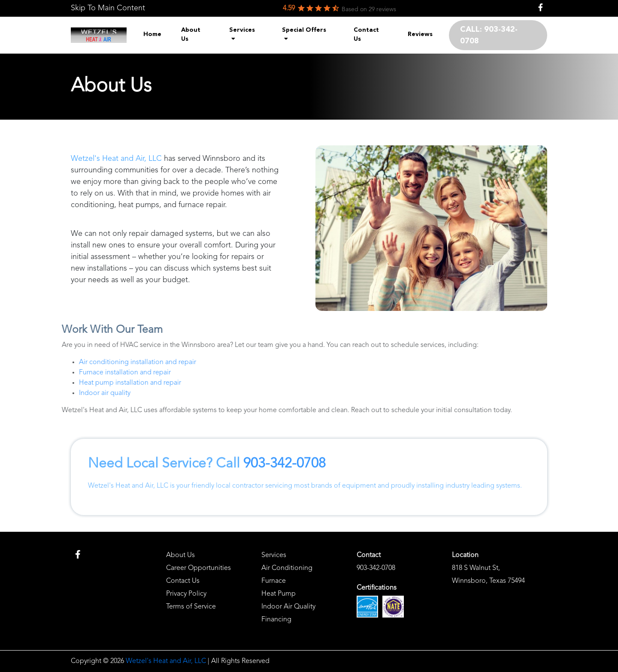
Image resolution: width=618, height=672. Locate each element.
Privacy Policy (186, 594)
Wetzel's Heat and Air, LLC (116, 159)
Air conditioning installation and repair (108, 362)
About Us (180, 555)
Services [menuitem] (242, 34)
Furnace (274, 581)
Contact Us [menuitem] (366, 35)
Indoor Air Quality (288, 607)
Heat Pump (279, 594)
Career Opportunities (198, 568)
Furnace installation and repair (95, 373)
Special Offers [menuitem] (304, 34)
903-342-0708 (285, 494)
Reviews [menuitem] (420, 34)
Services (274, 555)
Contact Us (183, 581)
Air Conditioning (287, 568)
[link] (108, 8)
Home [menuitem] (152, 34)
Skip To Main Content (108, 8)
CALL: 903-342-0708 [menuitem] (489, 35)
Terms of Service (191, 607)
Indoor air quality (75, 393)
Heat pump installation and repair (100, 383)
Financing (276, 620)
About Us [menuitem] (191, 35)
